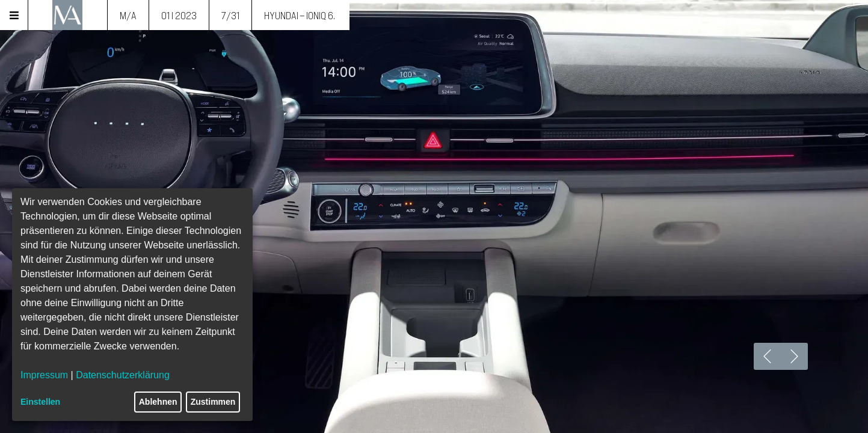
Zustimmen (213, 402)
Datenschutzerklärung (123, 375)
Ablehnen (158, 402)
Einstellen (40, 402)
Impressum (44, 375)
